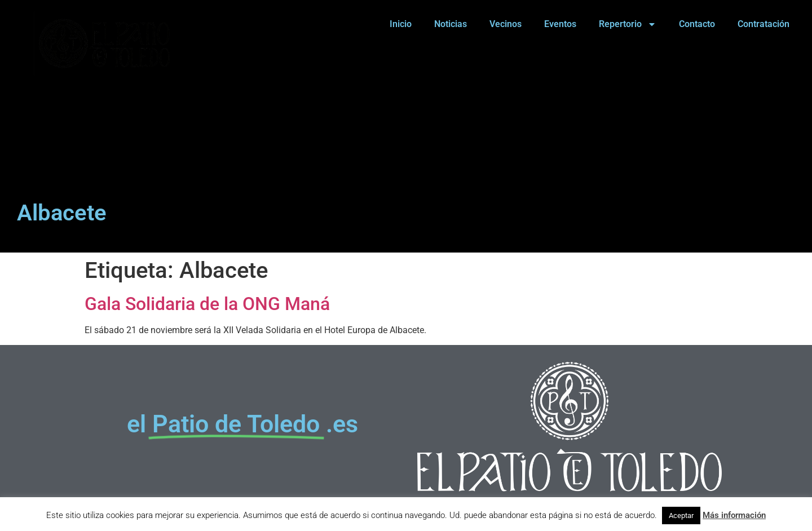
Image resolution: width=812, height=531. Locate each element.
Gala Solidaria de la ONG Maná (207, 304)
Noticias (451, 24)
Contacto (697, 24)
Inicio (401, 24)
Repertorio (628, 24)
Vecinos (506, 24)
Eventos (560, 24)
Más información (734, 515)
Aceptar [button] (681, 515)
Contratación (764, 24)
